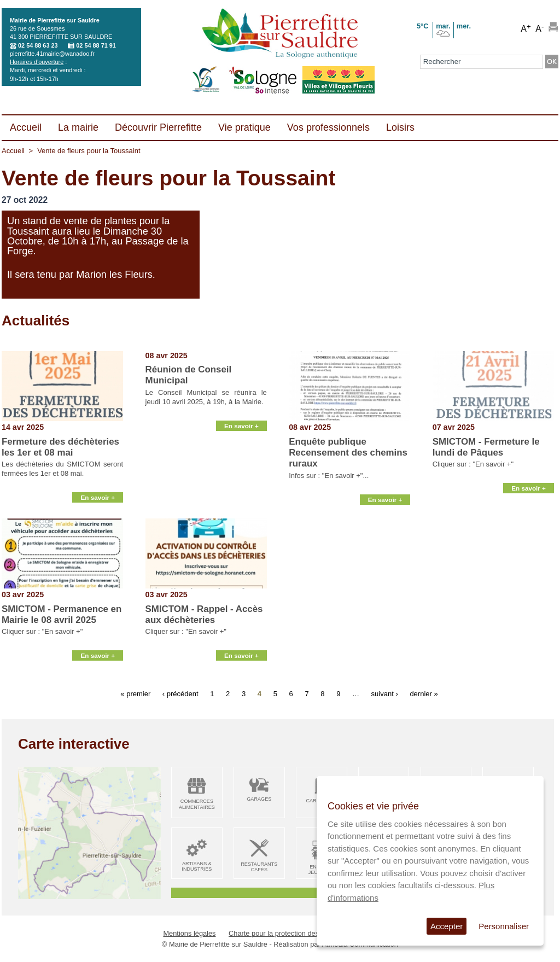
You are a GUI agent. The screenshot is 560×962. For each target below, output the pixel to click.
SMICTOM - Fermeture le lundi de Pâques (486, 447)
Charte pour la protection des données (288, 933)
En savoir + (98, 505)
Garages (259, 799)
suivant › (385, 694)
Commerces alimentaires (197, 804)
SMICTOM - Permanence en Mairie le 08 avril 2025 (62, 614)
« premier (135, 694)
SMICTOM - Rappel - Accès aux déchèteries (204, 614)
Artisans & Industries (197, 867)
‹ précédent (180, 694)
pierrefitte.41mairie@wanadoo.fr (52, 54)
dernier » (424, 694)
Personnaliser (504, 926)
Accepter (447, 926)
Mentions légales (189, 933)
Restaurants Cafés (259, 867)
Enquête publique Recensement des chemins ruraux (348, 453)
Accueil (13, 151)
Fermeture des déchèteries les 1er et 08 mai (60, 447)
